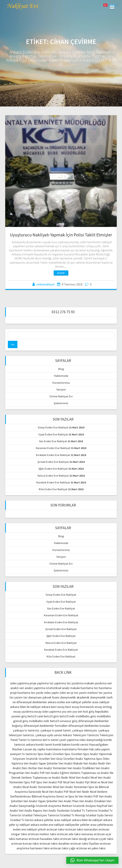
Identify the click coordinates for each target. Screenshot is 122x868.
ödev (63, 693)
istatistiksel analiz (58, 688)
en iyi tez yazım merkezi (82, 693)
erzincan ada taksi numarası (75, 834)
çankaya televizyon (85, 730)
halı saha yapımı (100, 749)
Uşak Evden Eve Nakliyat (53, 434)
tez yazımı (16, 697)
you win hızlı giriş (83, 711)
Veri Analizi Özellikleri (81, 768)
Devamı (61, 273)
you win (67, 711)
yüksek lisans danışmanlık (59, 697)
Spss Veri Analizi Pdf (49, 782)
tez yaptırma (58, 683)
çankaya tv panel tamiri (56, 730)
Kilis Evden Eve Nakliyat (53, 489)
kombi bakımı (62, 744)
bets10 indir (67, 716)
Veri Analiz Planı (68, 801)
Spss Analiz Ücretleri (51, 754)
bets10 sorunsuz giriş (64, 721)
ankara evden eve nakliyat (64, 702)
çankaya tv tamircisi (26, 730)
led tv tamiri (51, 740)
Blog (61, 369)
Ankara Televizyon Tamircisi (81, 735)
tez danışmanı (33, 697)
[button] (92, 860)
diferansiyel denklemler (32, 702)
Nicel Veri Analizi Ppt (76, 782)
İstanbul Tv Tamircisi (84, 810)
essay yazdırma (23, 711)
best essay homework (80, 707)
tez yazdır (37, 693)
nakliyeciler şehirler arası (81, 825)
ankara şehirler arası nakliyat (53, 820)
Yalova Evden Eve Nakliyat (53, 476)
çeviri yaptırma (69, 740)
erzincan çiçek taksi (100, 839)
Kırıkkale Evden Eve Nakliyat (53, 455)
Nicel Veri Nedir (79, 792)
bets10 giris (51, 716)
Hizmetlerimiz (61, 383)
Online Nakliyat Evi (61, 396)
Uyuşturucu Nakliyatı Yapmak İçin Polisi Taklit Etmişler (61, 235)
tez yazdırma (75, 683)
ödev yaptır (52, 693)
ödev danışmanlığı (91, 740)
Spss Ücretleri (73, 754)
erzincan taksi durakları (55, 843)
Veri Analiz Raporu (30, 810)
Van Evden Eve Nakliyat (53, 441)
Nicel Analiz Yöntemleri (37, 787)
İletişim (61, 389)
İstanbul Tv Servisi (22, 820)
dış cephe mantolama (47, 749)
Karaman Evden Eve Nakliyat (53, 448)
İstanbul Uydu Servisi (99, 815)
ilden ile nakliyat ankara (35, 707)
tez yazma (105, 693)
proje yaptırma (39, 683)
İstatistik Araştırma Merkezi (54, 806)
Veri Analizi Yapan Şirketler (41, 763)
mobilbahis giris (86, 716)
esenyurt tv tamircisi (23, 754)
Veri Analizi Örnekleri (93, 801)
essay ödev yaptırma (48, 711)
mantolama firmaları (75, 749)
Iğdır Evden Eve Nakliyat (53, 469)
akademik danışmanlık (91, 697)
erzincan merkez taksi (42, 834)
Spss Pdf (30, 782)
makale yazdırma (95, 683)
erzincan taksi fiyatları (85, 843)
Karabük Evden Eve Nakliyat (53, 482)
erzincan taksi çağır (63, 848)
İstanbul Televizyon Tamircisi (41, 815)
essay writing (103, 707)
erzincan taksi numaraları (81, 829)
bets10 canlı (35, 716)
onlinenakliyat (45, 284)
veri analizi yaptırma (32, 688)
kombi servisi (80, 744)
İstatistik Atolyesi (84, 806)
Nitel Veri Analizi (79, 777)
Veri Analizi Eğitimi (57, 773)
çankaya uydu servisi (49, 735)
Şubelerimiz (61, 403)
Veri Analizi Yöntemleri (52, 768)
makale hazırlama (82, 688)
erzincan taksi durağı (74, 839)
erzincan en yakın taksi (91, 848)
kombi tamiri (44, 744)
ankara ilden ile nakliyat (87, 820)
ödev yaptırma (20, 683)
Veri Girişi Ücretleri (63, 759)
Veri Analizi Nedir (94, 763)
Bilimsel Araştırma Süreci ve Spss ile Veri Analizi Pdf (65, 796)
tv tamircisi (35, 740)
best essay (58, 707)
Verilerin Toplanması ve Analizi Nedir (45, 777)
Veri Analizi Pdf (35, 773)
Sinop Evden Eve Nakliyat (53, 427)
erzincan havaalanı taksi (44, 839)
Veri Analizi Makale (71, 763)
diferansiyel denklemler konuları (89, 726)
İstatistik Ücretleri (38, 759)
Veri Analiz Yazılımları (56, 810)
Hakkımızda (61, 376)
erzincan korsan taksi (25, 843)
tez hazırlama (103, 688)
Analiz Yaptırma (85, 759)
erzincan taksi (56, 829)
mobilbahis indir (39, 721)
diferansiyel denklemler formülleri (46, 726)
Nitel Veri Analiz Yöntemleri (70, 787)
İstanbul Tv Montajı (73, 815)
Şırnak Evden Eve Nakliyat (53, 462)
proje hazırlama (20, 693)
